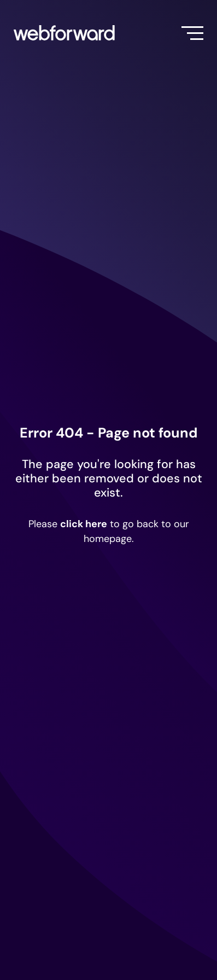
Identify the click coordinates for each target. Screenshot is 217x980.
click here (84, 524)
